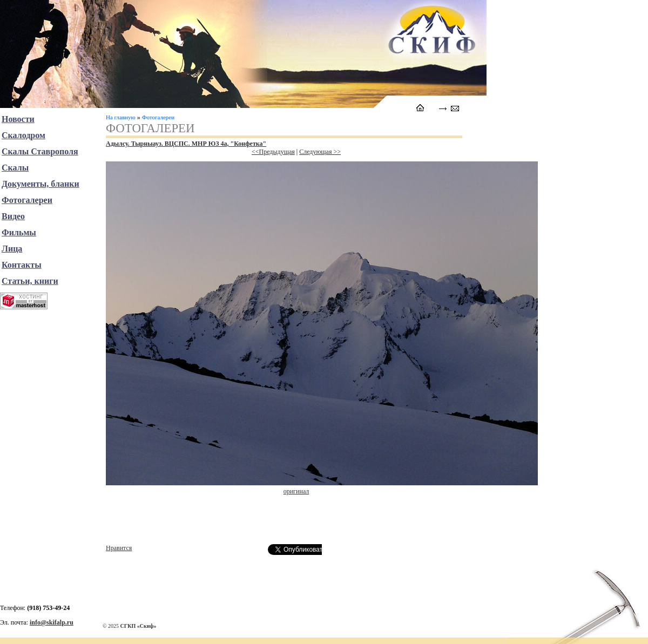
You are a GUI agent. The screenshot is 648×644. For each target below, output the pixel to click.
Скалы (15, 168)
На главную (121, 117)
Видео (13, 216)
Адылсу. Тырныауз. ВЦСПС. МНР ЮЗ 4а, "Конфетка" (186, 144)
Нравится (119, 548)
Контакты (22, 265)
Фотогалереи (158, 117)
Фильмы (19, 232)
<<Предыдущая (273, 152)
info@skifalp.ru (52, 622)
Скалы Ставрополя (40, 151)
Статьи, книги (30, 281)
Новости (18, 119)
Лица (12, 249)
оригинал (296, 491)
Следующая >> (320, 152)
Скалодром (23, 135)
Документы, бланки (40, 184)
